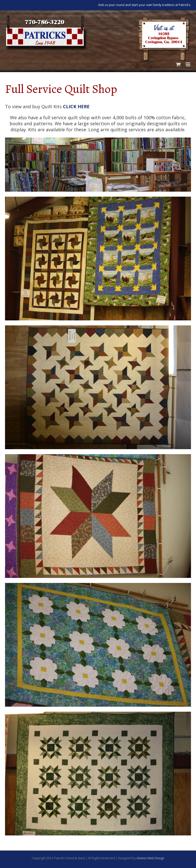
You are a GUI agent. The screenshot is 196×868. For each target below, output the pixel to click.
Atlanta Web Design (150, 858)
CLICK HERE (76, 106)
